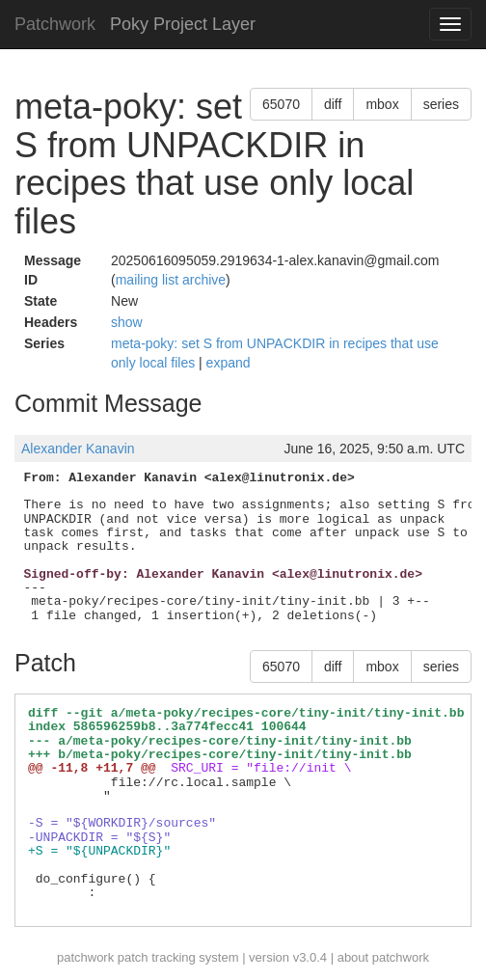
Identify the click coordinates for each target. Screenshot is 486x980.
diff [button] (333, 104)
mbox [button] (382, 104)
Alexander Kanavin (78, 449)
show (127, 322)
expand (229, 363)
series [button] (441, 104)
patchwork (85, 957)
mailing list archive (171, 280)
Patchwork (55, 24)
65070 (281, 104)
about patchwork (383, 957)
